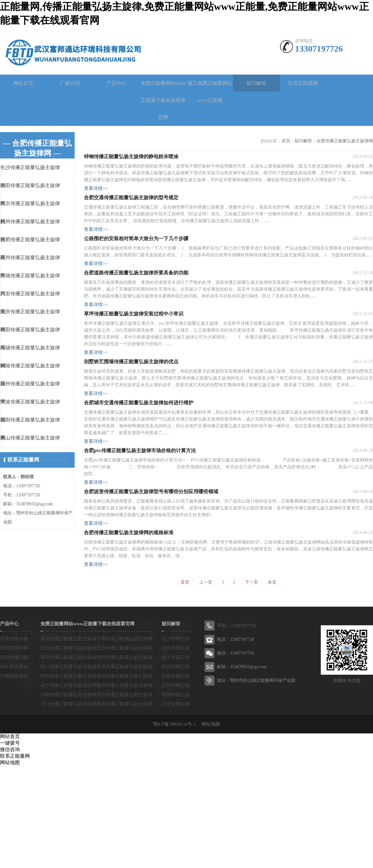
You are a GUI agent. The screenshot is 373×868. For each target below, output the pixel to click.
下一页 (251, 685)
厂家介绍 (70, 83)
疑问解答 (256, 83)
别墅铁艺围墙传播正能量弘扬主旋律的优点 (131, 418)
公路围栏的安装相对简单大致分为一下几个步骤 (136, 264)
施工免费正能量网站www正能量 (210, 92)
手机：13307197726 (235, 728)
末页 (272, 685)
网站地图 (210, 826)
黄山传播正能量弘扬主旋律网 (43, 452)
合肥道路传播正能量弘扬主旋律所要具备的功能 (136, 308)
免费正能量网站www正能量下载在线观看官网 (163, 100)
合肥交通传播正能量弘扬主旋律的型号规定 (131, 212)
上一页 (206, 685)
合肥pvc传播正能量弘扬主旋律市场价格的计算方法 (140, 527)
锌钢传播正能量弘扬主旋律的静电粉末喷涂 (131, 161)
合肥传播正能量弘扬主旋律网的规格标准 (129, 629)
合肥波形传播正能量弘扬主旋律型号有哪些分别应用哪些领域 (151, 578)
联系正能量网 (303, 83)
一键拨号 (10, 845)
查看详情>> (95, 194)
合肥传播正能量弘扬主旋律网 (347, 141)
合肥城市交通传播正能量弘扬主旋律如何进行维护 (139, 469)
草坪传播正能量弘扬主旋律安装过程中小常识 (134, 359)
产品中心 (117, 83)
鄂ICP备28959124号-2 (177, 826)
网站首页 (23, 83)
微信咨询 (10, 851)
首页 (292, 141)
